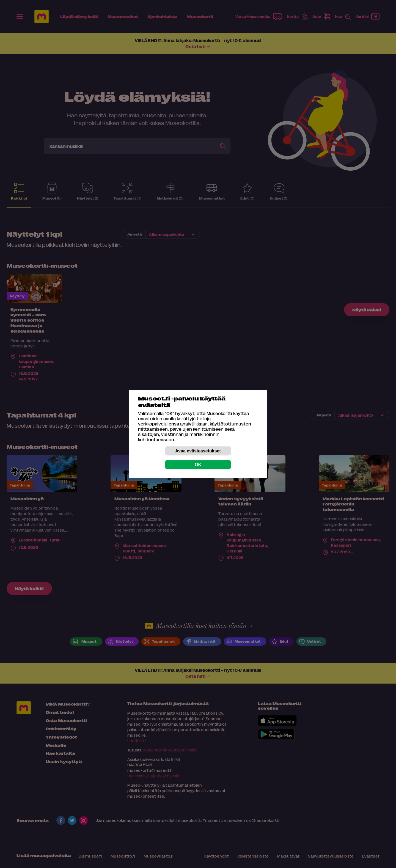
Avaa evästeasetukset (198, 451)
